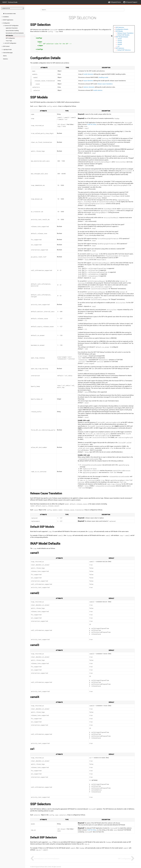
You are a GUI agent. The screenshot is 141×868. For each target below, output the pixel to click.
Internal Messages (8, 53)
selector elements (89, 87)
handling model (104, 77)
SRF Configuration (10, 38)
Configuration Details (122, 29)
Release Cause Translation (125, 33)
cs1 (119, 46)
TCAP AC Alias (92, 124)
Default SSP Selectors (124, 50)
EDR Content (6, 46)
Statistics (5, 59)
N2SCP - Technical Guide (10, 2)
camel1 (120, 39)
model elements (88, 74)
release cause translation (105, 84)
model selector (98, 90)
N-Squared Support (132, 2)
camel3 (120, 43)
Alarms (5, 56)
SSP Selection (9, 36)
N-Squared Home (116, 2)
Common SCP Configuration (11, 26)
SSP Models (119, 31)
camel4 (120, 44)
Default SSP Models (123, 35)
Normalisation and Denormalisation (15, 33)
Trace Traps (9, 41)
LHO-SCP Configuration (10, 43)
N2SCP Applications (8, 20)
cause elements (88, 81)
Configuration (6, 23)
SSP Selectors (120, 48)
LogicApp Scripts (7, 49)
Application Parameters (12, 28)
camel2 (120, 41)
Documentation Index (9, 14)
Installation (6, 17)
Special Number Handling (12, 31)
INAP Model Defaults (122, 37)
